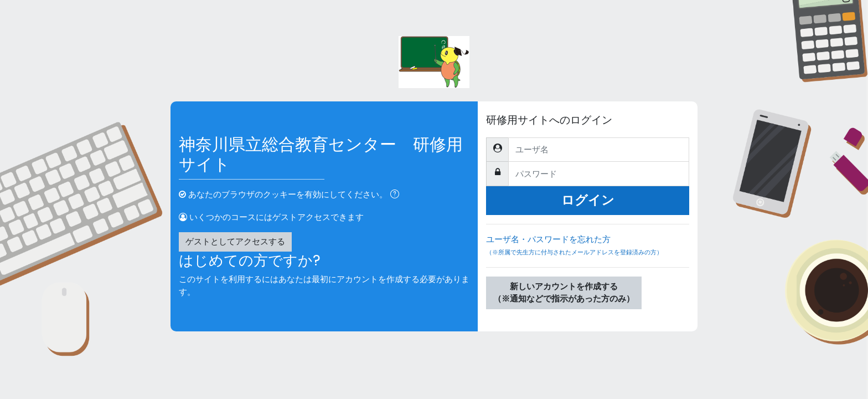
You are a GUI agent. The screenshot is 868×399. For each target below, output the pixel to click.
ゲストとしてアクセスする (235, 241)
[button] (397, 195)
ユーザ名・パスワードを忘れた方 (588, 250)
